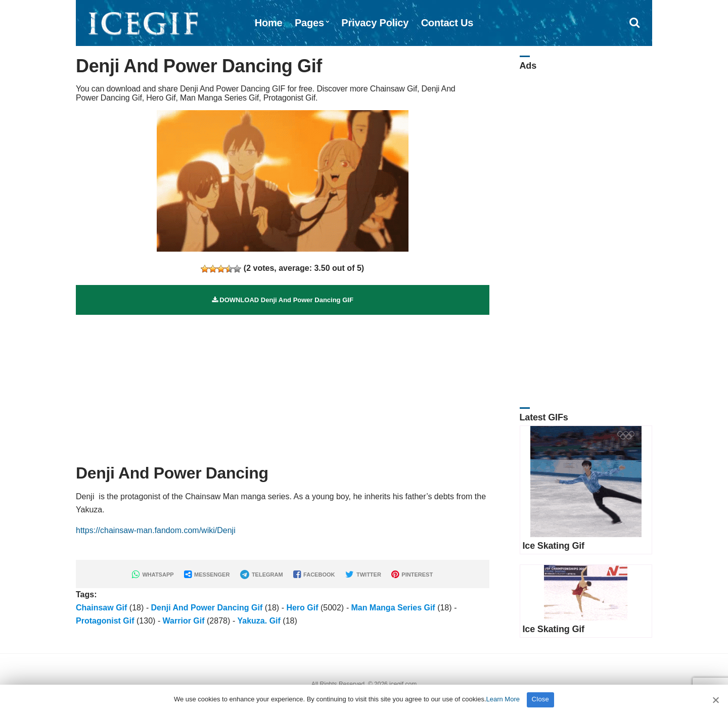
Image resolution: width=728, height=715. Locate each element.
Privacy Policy (375, 23)
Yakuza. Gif (259, 621)
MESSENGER (207, 575)
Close (541, 699)
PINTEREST (412, 575)
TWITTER (363, 575)
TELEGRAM (262, 575)
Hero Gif (302, 608)
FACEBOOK (314, 575)
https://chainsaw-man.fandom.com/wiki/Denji (156, 530)
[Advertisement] (283, 386)
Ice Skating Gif (554, 546)
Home (269, 23)
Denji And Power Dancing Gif (207, 608)
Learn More (503, 699)
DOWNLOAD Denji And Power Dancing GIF (283, 300)
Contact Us (447, 23)
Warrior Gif (184, 621)
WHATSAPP (153, 575)
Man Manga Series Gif (393, 608)
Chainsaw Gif (101, 608)
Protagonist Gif (105, 621)
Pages (309, 23)
